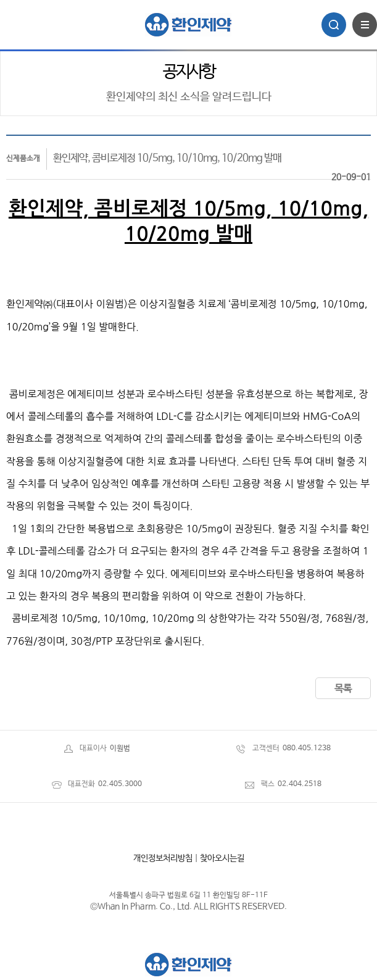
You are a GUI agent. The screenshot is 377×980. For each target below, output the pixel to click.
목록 (343, 689)
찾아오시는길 (222, 858)
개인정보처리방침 (163, 858)
